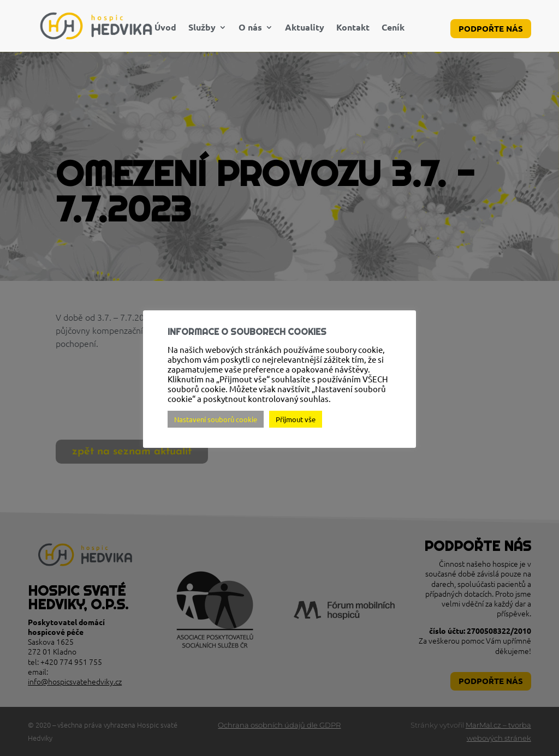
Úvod (165, 28)
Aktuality (305, 28)
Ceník (393, 28)
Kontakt (353, 28)
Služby (202, 28)
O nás (250, 28)
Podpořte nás (491, 28)
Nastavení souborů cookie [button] (216, 419)
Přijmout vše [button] (296, 419)
